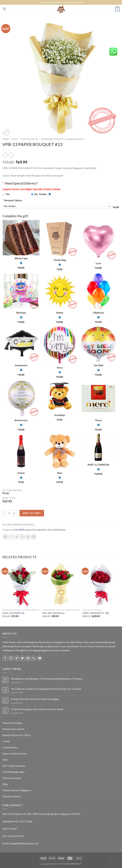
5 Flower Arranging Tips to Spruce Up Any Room (37, 709)
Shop (15, 139)
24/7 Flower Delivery (14, 766)
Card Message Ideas (14, 772)
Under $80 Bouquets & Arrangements (63, 139)
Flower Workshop (12, 723)
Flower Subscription (13, 729)
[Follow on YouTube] (40, 658)
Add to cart (32, 513)
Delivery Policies (12, 796)
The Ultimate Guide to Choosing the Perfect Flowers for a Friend (46, 689)
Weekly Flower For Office (17, 735)
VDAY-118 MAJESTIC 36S (96, 613)
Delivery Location (12, 778)
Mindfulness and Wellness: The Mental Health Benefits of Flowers (47, 679)
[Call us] (34, 658)
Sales (5, 760)
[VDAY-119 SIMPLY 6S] (21, 585)
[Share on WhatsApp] (5, 537)
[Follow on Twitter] (22, 658)
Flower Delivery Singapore (17, 790)
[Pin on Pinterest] (28, 537)
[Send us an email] (28, 658)
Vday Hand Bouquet (56, 530)
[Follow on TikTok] (17, 658)
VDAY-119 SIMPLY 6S (13, 613)
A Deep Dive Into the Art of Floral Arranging (35, 699)
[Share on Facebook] (11, 537)
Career (6, 741)
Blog (5, 784)
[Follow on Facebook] (5, 658)
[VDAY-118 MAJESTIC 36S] (101, 585)
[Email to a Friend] (22, 537)
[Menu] (4, 9)
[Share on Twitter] (17, 537)
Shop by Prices (29, 139)
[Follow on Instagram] (11, 658)
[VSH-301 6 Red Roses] (61, 585)
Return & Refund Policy (15, 754)
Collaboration (10, 747)
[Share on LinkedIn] (34, 537)
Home (6, 139)
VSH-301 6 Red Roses (54, 613)
